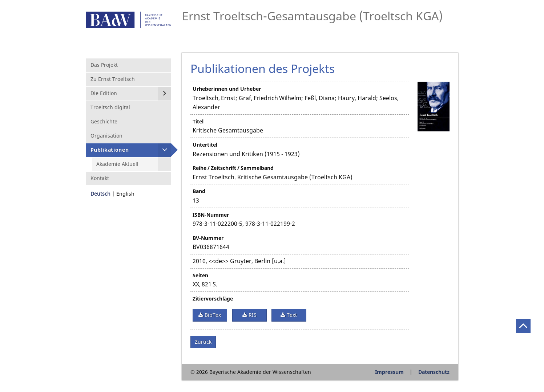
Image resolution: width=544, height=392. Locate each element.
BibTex (212, 315)
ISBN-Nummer (211, 215)
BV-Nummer (208, 238)
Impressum (389, 372)
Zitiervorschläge (213, 299)
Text (291, 315)
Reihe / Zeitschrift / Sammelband (233, 168)
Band (199, 191)
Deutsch (100, 194)
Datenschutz (434, 372)
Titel (198, 121)
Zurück (203, 342)
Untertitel (205, 145)
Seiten (200, 275)
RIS (252, 315)
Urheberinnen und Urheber (227, 89)
